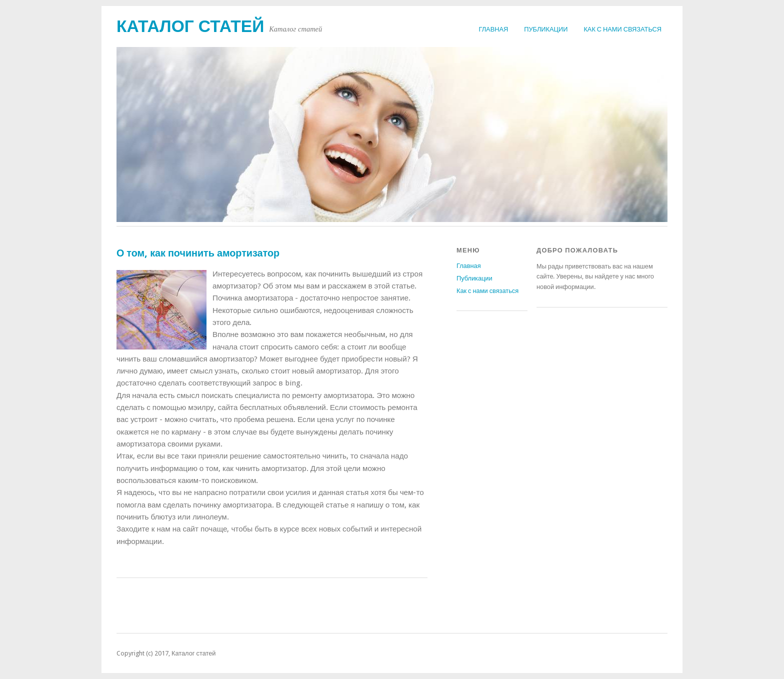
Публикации (546, 29)
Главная (494, 29)
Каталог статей (190, 26)
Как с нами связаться (622, 29)
